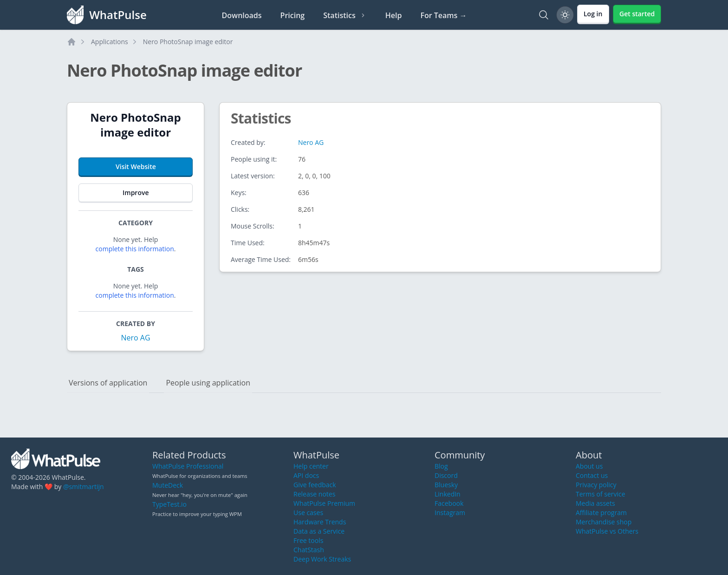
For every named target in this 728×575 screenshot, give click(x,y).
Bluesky (446, 485)
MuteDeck (168, 485)
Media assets (595, 503)
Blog (441, 466)
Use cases (308, 513)
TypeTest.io (169, 504)
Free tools (308, 540)
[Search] (544, 15)
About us (589, 466)
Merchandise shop (604, 522)
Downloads (242, 15)
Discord (446, 475)
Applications (110, 42)
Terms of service (601, 494)
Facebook (449, 503)
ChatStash (309, 550)
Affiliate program (601, 513)
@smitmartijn (84, 487)
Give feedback (315, 485)
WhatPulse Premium (324, 503)
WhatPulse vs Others (607, 531)
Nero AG (135, 338)
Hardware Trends (320, 522)
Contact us (592, 475)
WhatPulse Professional (188, 466)
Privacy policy (596, 485)
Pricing (293, 15)
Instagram (450, 513)
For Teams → (443, 15)
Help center (311, 466)
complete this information (135, 249)
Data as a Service (319, 531)
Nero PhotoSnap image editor (188, 42)
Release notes (314, 494)
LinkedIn (448, 494)
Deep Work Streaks (322, 559)
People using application (208, 383)
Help (394, 15)
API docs (306, 475)
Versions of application (108, 383)
